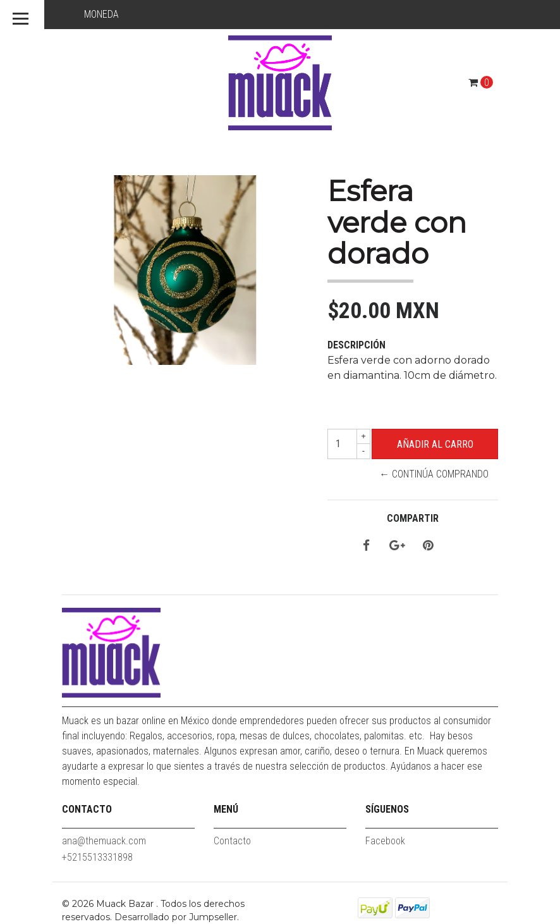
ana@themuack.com (104, 841)
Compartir (413, 518)
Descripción (356, 345)
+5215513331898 (97, 857)
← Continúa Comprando (434, 474)
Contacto (232, 841)
